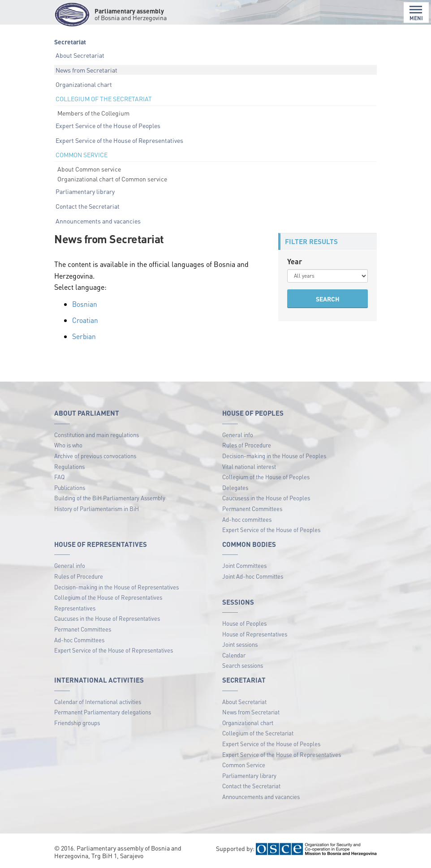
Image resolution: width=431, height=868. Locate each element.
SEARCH (328, 299)
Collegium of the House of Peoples (266, 477)
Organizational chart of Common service (112, 179)
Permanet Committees (83, 629)
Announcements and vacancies (98, 221)
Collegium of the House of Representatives (108, 597)
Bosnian (85, 304)
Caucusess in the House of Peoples (266, 498)
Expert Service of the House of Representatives (119, 140)
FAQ (59, 477)
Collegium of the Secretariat (258, 733)
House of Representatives (255, 634)
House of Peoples (244, 623)
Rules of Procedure (247, 445)
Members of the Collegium (93, 113)
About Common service (89, 169)
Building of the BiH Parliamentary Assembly (110, 498)
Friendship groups (77, 722)
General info (238, 434)
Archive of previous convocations (95, 455)
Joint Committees (244, 565)
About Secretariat (80, 55)
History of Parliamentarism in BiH (97, 508)
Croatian (85, 320)
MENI (416, 13)
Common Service (244, 765)
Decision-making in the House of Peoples (274, 455)
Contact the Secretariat (88, 206)
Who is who (68, 445)
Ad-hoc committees (247, 519)
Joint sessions (240, 644)
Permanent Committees (252, 508)
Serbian (84, 336)
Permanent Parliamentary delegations (103, 712)
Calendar (234, 655)
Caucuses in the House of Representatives (107, 618)
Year (295, 261)
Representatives (75, 608)
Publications (70, 487)
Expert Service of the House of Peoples (108, 125)
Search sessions (243, 665)
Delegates (235, 487)
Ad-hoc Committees (79, 639)
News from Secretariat (86, 70)
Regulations (69, 466)
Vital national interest (249, 466)
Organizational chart (84, 84)
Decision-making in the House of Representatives (116, 587)
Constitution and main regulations (97, 434)
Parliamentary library (85, 191)
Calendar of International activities (98, 701)
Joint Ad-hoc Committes (253, 576)
